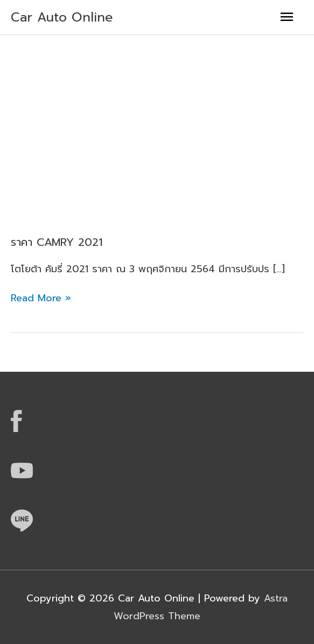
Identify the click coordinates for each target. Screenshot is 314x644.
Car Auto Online (62, 17)
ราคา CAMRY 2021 (56, 242)
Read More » (41, 297)
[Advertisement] (157, 116)
